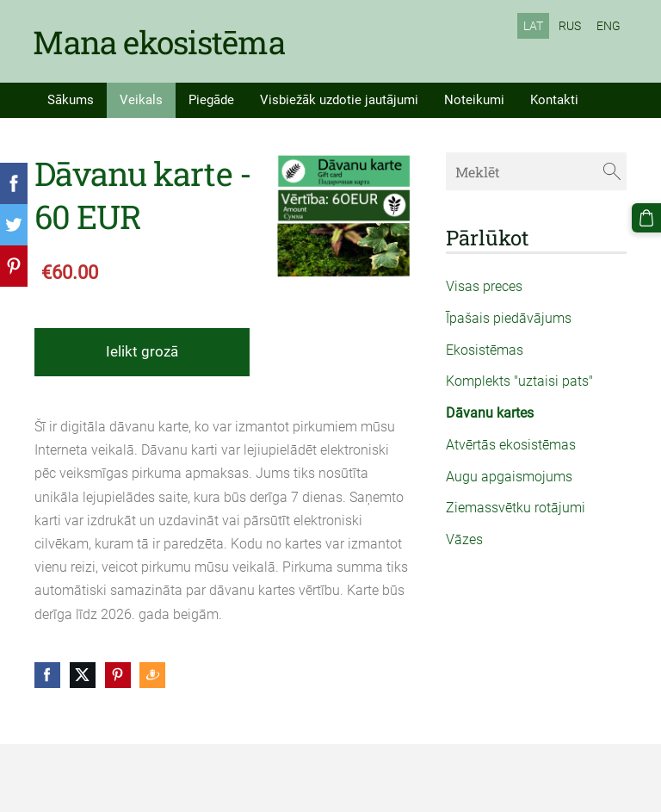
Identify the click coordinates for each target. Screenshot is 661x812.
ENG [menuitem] (608, 26)
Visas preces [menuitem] (484, 285)
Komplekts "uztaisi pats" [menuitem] (519, 380)
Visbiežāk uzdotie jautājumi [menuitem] (339, 99)
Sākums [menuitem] (71, 99)
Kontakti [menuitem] (554, 99)
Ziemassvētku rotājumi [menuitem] (516, 507)
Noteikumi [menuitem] (474, 99)
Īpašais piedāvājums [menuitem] (509, 317)
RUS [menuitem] (570, 26)
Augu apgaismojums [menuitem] (509, 476)
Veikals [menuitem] (141, 99)
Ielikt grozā (142, 350)
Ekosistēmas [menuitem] (485, 349)
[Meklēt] (536, 170)
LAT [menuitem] (533, 26)
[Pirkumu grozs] (646, 218)
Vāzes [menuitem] (464, 539)
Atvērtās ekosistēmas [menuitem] (511, 444)
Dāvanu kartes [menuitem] (490, 412)
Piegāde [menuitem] (211, 99)
